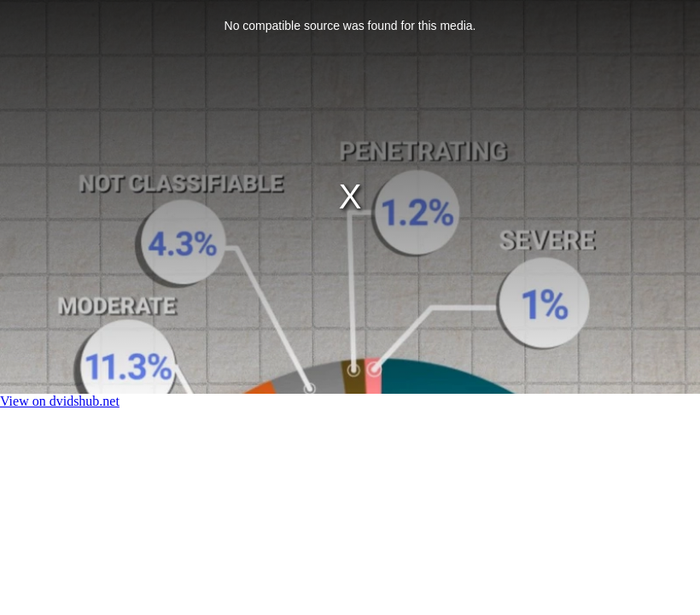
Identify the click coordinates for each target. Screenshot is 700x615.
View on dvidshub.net (60, 401)
